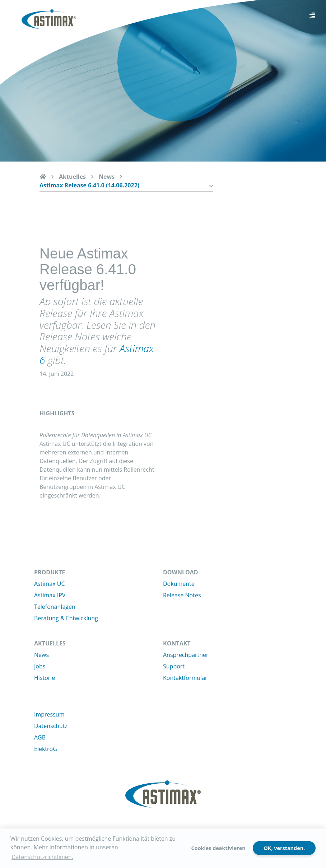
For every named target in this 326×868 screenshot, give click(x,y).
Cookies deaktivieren (218, 848)
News (107, 177)
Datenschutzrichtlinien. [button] (42, 857)
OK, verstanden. (284, 848)
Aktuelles (72, 177)
